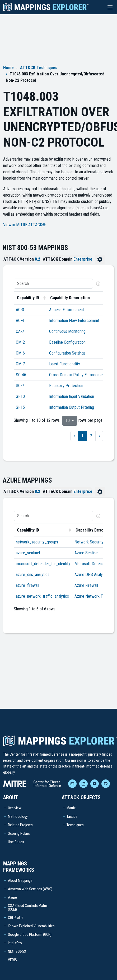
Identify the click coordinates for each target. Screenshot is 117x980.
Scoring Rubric (19, 833)
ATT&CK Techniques (39, 68)
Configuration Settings (67, 353)
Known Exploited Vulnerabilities (31, 926)
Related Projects (20, 825)
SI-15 (20, 407)
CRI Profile (16, 918)
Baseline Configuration (67, 342)
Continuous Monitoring (67, 331)
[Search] (53, 284)
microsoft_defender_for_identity (43, 564)
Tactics (72, 816)
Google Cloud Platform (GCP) (30, 934)
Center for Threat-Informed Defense (37, 754)
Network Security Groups (95, 542)
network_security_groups (37, 542)
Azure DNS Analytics (92, 575)
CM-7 (20, 364)
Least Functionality (65, 364)
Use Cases (16, 842)
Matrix (71, 808)
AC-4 (20, 321)
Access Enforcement (67, 310)
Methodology (18, 816)
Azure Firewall (86, 585)
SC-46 (21, 375)
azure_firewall (27, 585)
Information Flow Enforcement (74, 321)
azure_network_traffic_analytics (42, 596)
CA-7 (20, 331)
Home (8, 68)
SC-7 (20, 386)
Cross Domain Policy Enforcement (78, 375)
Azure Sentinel (86, 553)
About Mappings (20, 881)
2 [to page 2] (91, 436)
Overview (15, 808)
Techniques (75, 825)
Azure (12, 897)
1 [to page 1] (82, 436)
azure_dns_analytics (33, 575)
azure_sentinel (28, 553)
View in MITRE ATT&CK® (24, 225)
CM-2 (20, 342)
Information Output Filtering (72, 407)
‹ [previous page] (74, 436)
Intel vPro (15, 943)
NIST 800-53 (17, 951)
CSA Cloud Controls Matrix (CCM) (28, 908)
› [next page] (99, 436)
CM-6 (20, 353)
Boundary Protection (66, 386)
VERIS (12, 960)
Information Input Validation (72, 396)
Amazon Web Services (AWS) (30, 889)
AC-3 (20, 310)
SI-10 (20, 396)
